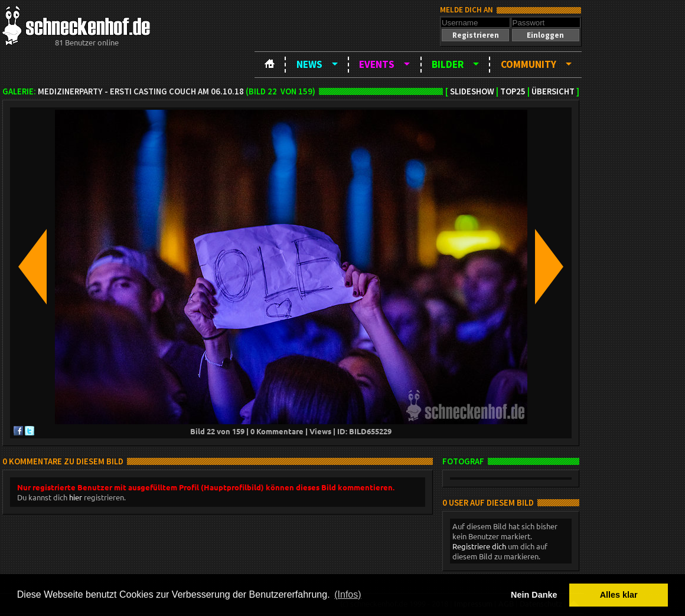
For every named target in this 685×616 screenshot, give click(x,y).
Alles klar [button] (619, 595)
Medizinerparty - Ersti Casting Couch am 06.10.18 (141, 91)
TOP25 (513, 91)
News (309, 64)
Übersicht (553, 91)
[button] (475, 35)
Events (377, 64)
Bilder (448, 64)
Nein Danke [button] (534, 595)
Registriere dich (479, 546)
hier (76, 497)
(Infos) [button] (348, 594)
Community (529, 64)
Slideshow (472, 91)
